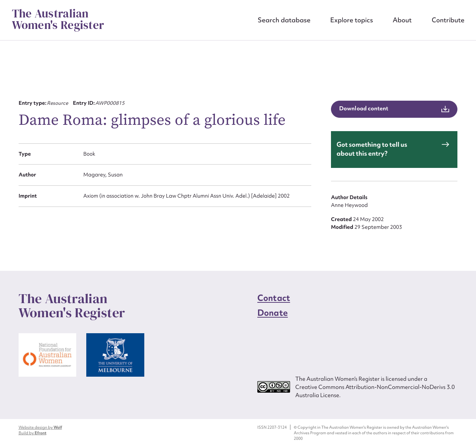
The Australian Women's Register (58, 20)
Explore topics (352, 20)
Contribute (448, 20)
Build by (33, 433)
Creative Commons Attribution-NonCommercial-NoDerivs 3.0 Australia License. (375, 391)
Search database (284, 20)
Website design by (40, 427)
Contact (274, 298)
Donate (273, 313)
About (402, 20)
